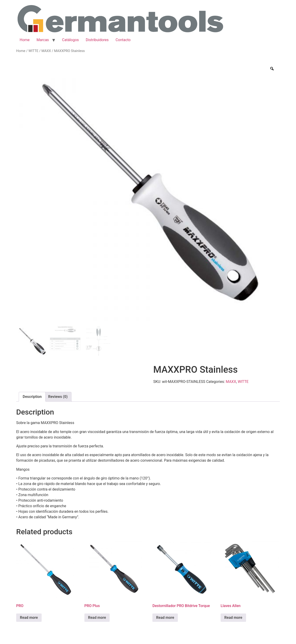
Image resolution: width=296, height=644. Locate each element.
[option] (148, 192)
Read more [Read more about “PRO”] (29, 618)
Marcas (43, 40)
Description (32, 397)
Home (25, 40)
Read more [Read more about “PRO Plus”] (97, 618)
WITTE (33, 51)
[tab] (32, 397)
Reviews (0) (58, 397)
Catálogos (70, 40)
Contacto (123, 40)
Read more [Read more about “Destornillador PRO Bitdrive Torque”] (165, 618)
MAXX (46, 51)
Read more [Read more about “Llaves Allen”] (233, 618)
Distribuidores (97, 40)
